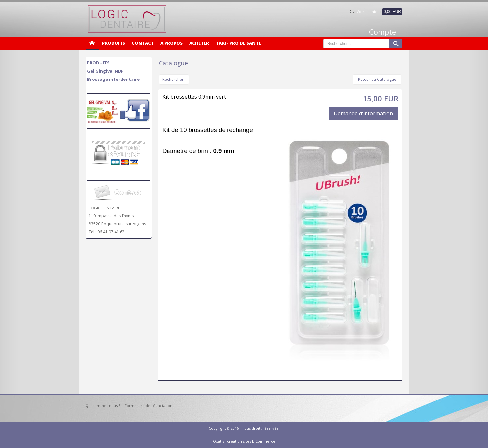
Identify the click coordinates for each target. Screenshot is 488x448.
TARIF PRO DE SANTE (238, 43)
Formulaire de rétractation (149, 406)
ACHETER (199, 43)
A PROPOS (172, 43)
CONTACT (143, 43)
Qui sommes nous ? (103, 406)
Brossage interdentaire (113, 79)
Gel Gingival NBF (105, 71)
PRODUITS (114, 43)
